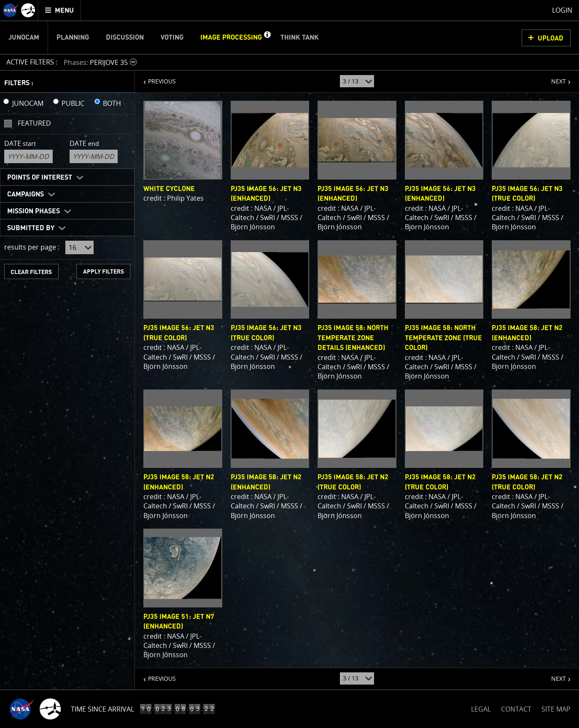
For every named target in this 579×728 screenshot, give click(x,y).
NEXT (554, 78)
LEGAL (481, 708)
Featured (34, 123)
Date (20, 143)
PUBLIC (73, 103)
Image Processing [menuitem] (231, 38)
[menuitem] (60, 10)
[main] (289, 364)
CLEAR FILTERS (31, 272)
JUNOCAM (28, 103)
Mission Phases (34, 211)
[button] (267, 38)
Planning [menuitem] (73, 38)
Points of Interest (40, 177)
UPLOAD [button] (551, 38)
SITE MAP (556, 709)
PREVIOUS (155, 78)
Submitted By (31, 228)
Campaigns (26, 194)
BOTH (112, 103)
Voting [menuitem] (172, 38)
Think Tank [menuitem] (300, 38)
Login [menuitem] (562, 10)
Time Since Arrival (102, 709)
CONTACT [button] (516, 709)
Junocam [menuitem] (24, 38)
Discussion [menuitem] (125, 38)
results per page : (32, 247)
